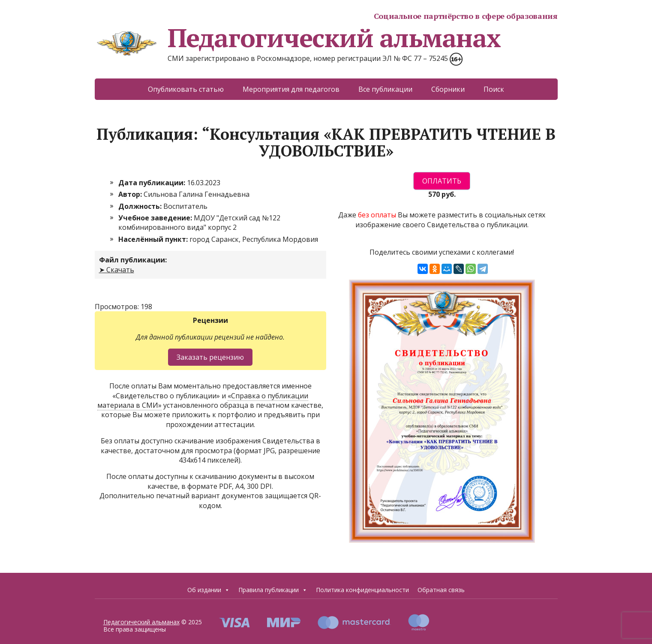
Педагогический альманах (298, 38)
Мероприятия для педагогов (291, 89)
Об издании (209, 590)
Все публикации (385, 89)
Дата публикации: (153, 183)
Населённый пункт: (154, 239)
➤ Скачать (117, 270)
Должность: (141, 206)
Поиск (494, 89)
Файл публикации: (133, 260)
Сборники (448, 89)
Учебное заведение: (156, 218)
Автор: (131, 194)
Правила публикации (273, 590)
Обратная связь (441, 590)
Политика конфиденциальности (362, 590)
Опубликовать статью (186, 89)
